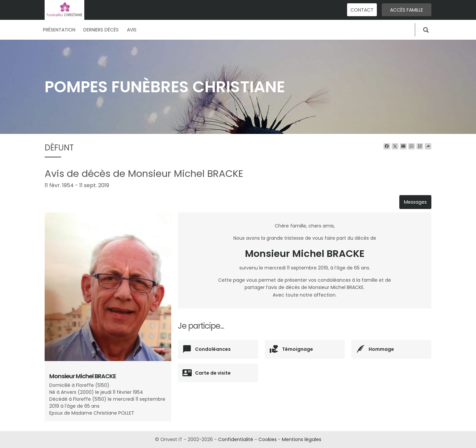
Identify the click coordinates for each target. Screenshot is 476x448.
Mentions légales (301, 439)
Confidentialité (236, 439)
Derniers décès (101, 30)
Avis (132, 30)
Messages (415, 202)
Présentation (59, 30)
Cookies (268, 439)
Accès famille (407, 10)
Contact (362, 10)
